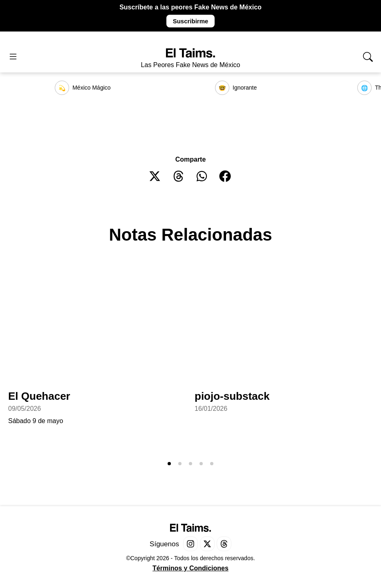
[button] (155, 176)
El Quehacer (39, 396)
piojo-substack (232, 396)
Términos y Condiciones (190, 568)
